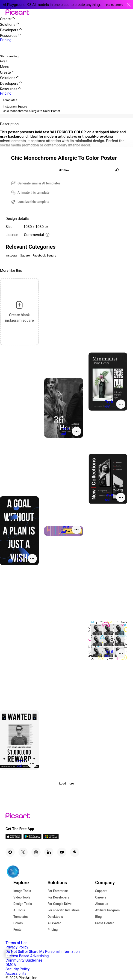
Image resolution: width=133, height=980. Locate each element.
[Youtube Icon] (62, 852)
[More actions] (121, 404)
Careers (101, 897)
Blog (98, 917)
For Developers (58, 897)
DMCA (11, 965)
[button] (3, 12)
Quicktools (55, 917)
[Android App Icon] (33, 838)
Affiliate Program (107, 910)
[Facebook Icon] (10, 852)
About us (102, 904)
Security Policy (18, 969)
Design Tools (23, 904)
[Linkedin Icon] (49, 852)
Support (101, 891)
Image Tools (22, 891)
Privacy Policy (17, 947)
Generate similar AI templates (39, 183)
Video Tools (22, 897)
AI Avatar (54, 923)
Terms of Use (16, 943)
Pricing (53, 930)
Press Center (105, 923)
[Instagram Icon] (36, 852)
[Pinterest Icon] (75, 852)
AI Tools (19, 910)
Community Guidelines (24, 960)
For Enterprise (58, 891)
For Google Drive (59, 904)
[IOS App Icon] (14, 838)
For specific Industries (64, 910)
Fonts (17, 930)
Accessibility (16, 973)
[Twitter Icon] (23, 852)
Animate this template (34, 192)
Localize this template (33, 202)
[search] (6, 48)
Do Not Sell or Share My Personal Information (43, 952)
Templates (21, 917)
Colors (18, 923)
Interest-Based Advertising (27, 956)
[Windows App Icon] (51, 838)
